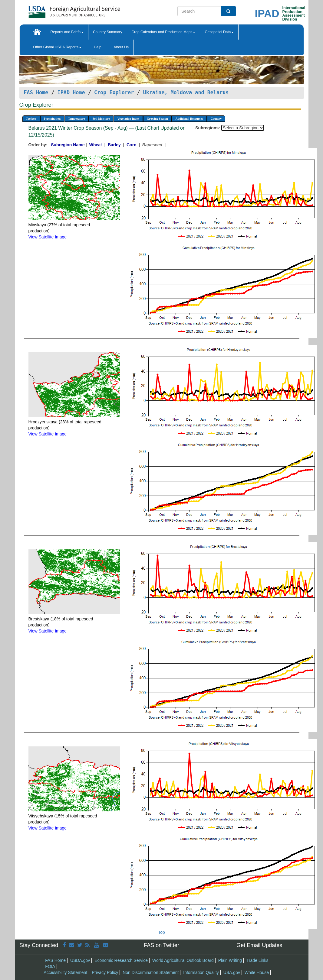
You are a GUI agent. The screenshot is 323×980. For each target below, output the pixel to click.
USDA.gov (80, 960)
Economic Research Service (121, 960)
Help (98, 47)
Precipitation (52, 119)
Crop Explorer (114, 92)
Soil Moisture (101, 119)
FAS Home (36, 92)
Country (216, 119)
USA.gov (232, 972)
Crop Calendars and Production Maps (164, 32)
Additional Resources (189, 119)
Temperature (77, 119)
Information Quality (201, 972)
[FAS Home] (59, 10)
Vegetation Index (128, 119)
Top (161, 932)
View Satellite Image (48, 237)
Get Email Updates (259, 945)
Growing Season (157, 119)
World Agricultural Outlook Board (183, 960)
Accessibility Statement (65, 972)
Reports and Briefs (67, 32)
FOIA (50, 966)
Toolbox (31, 119)
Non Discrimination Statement (151, 972)
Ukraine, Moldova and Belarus (186, 92)
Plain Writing (230, 960)
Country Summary (108, 32)
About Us (121, 47)
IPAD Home (71, 92)
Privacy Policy (105, 972)
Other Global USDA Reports (57, 47)
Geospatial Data (219, 32)
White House (257, 972)
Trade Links (257, 960)
